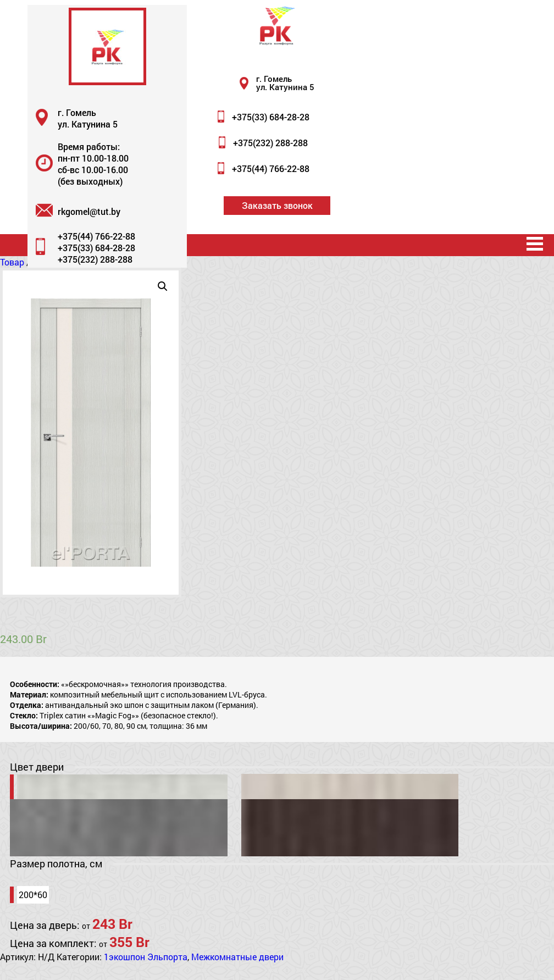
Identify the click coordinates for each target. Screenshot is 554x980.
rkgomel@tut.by (89, 211)
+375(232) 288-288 (270, 143)
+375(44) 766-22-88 (271, 168)
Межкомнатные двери (237, 957)
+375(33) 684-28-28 (271, 117)
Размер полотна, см (56, 863)
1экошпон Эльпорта (146, 957)
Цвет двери (37, 767)
